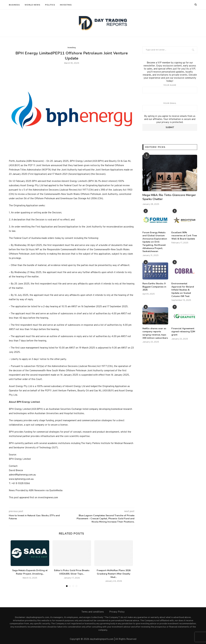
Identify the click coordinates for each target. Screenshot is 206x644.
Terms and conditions (93, 612)
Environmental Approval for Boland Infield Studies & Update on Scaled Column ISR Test (183, 290)
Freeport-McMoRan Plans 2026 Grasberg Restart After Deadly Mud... (114, 574)
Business (14, 5)
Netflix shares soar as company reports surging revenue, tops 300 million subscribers (155, 333)
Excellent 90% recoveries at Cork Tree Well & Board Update (184, 236)
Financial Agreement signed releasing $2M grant (183, 332)
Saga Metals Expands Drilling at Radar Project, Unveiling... (30, 572)
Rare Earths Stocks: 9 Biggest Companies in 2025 (154, 287)
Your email (170, 107)
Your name (170, 89)
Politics (50, 5)
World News (32, 5)
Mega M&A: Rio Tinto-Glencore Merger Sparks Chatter (169, 197)
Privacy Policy (117, 612)
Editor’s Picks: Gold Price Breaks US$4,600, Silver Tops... (72, 572)
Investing (66, 5)
